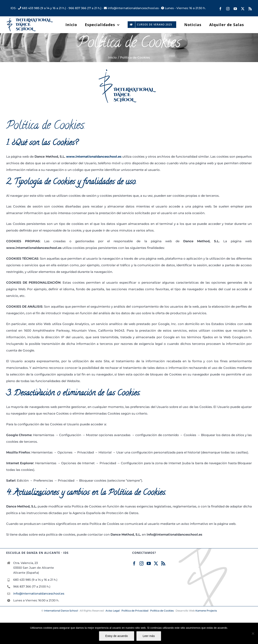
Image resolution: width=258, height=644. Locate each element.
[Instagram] (141, 564)
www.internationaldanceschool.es (94, 157)
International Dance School (61, 611)
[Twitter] (156, 564)
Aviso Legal (113, 611)
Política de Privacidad (135, 611)
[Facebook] (134, 564)
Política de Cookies (162, 611)
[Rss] (163, 564)
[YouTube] (149, 564)
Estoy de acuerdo (117, 636)
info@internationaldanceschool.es (39, 594)
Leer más (149, 636)
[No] (253, 633)
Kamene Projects (206, 611)
